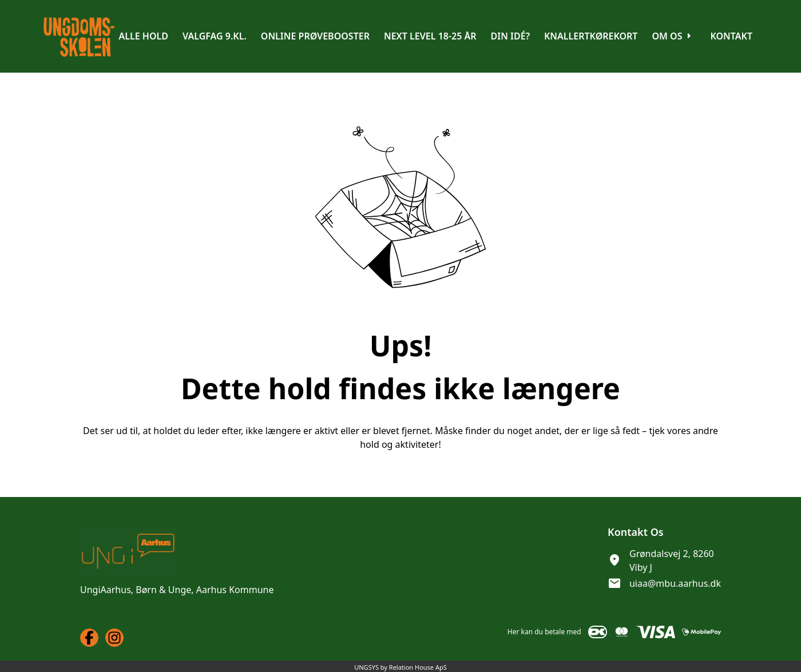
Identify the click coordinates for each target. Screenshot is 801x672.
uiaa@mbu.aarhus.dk (675, 583)
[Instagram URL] (114, 638)
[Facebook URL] (89, 638)
